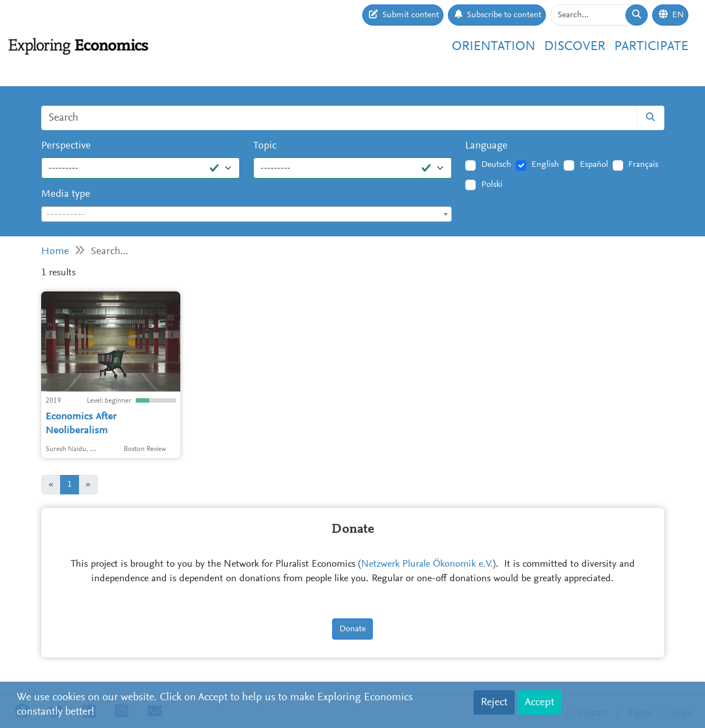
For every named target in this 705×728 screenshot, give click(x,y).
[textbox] (247, 215)
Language (486, 146)
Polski (492, 185)
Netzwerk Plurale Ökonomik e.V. (427, 564)
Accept (539, 702)
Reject (494, 702)
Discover (575, 47)
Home (55, 252)
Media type (66, 194)
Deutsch (496, 165)
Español (594, 165)
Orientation (494, 47)
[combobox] (247, 214)
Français (643, 165)
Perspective (66, 146)
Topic (265, 146)
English (545, 165)
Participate (651, 47)
